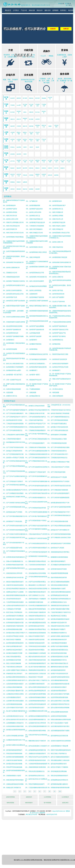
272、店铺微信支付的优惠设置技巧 (36, 754)
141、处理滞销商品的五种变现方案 (58, 595)
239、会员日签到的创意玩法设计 (35, 708)
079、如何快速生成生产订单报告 (13, 512)
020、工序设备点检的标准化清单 (35, 427)
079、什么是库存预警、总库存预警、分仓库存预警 (14, 312)
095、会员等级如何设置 (33, 333)
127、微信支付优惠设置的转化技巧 (13, 582)
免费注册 (66, 29)
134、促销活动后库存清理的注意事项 (36, 589)
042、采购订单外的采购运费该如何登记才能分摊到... (60, 252)
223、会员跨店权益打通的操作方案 (13, 691)
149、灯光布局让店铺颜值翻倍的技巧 (36, 606)
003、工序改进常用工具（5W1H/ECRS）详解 (59, 406)
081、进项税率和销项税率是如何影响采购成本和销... (60, 312)
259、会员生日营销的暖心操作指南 (13, 736)
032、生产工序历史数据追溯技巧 (35, 443)
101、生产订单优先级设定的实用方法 (36, 544)
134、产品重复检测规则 (33, 389)
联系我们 (63, 10)
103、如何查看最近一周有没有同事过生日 (14, 344)
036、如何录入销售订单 (56, 242)
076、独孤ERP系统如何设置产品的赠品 (14, 307)
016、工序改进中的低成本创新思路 (13, 424)
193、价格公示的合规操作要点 (12, 657)
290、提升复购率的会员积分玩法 (35, 776)
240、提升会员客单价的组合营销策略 (58, 708)
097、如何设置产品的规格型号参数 (13, 336)
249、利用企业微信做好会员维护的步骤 (59, 720)
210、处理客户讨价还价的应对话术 (58, 674)
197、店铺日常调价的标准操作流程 (36, 660)
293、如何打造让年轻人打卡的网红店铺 (36, 780)
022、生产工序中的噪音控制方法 (13, 430)
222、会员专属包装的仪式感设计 (57, 687)
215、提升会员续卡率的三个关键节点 (36, 680)
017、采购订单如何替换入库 (34, 219)
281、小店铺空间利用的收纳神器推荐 (36, 764)
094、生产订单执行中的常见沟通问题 (14, 534)
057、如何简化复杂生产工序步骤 (57, 477)
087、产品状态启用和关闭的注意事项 (60, 322)
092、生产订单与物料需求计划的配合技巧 (36, 530)
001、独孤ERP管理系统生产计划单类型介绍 (14, 201)
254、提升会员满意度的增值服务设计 (36, 726)
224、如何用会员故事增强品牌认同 (36, 691)
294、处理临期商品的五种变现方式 (58, 780)
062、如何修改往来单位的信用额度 (36, 286)
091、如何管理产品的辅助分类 (12, 330)
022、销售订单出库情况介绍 (11, 226)
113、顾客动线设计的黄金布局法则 (35, 561)
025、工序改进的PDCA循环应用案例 (14, 435)
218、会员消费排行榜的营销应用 (35, 684)
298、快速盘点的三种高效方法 (12, 788)
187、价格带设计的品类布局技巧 (13, 650)
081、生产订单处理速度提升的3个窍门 (59, 512)
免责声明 (42, 813)
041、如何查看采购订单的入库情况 (36, 252)
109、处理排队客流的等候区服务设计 (14, 557)
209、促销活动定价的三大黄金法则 (36, 674)
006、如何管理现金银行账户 (57, 205)
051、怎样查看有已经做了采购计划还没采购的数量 (60, 268)
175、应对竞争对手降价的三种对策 (13, 636)
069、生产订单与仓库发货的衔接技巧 (58, 493)
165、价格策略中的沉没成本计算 (57, 623)
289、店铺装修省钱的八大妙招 (12, 776)
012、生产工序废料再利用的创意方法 (58, 417)
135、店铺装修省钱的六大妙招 (56, 589)
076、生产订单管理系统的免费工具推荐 (14, 508)
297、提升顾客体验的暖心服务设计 (58, 784)
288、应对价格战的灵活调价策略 (57, 771)
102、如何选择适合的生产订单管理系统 (59, 544)
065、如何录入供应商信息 (34, 290)
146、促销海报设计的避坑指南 (34, 602)
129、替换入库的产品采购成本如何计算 (60, 380)
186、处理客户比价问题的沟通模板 (58, 646)
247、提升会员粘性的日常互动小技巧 (14, 720)
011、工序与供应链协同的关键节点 (35, 417)
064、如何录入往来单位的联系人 (13, 290)
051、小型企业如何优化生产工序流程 (58, 467)
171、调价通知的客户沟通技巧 (56, 629)
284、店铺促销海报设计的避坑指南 (36, 767)
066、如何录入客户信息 (56, 290)
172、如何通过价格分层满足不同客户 (14, 633)
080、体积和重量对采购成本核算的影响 (37, 312)
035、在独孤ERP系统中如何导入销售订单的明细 (37, 242)
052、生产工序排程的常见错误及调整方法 (14, 472)
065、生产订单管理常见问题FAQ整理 (36, 490)
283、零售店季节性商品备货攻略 (13, 767)
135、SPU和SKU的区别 (56, 389)
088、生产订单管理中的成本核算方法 (14, 526)
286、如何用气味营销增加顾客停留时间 (14, 771)
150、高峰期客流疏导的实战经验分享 (58, 606)
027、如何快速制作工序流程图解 (57, 435)
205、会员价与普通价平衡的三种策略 (14, 670)
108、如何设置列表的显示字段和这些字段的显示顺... (60, 349)
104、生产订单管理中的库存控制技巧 (36, 548)
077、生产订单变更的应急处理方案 (36, 508)
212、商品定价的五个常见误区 (34, 677)
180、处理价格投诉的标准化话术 (57, 640)
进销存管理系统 (10, 797)
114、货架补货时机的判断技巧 (56, 561)
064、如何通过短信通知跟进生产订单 (14, 490)
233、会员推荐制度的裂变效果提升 (36, 701)
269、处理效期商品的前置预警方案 (36, 750)
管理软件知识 (10, 401)
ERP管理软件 (65, 797)
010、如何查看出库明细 (10, 212)
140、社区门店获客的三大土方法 (35, 595)
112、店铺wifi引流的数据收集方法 (13, 561)
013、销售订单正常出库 (10, 216)
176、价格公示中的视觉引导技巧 (35, 636)
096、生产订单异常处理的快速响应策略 (59, 534)
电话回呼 (71, 10)
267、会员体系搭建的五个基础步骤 (58, 746)
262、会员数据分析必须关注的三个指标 (14, 741)
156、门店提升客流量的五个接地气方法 (59, 612)
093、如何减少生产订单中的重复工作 (58, 530)
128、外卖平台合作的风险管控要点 (36, 582)
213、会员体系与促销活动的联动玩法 (58, 677)
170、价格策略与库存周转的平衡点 (36, 629)
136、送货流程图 (8, 393)
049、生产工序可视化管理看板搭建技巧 (14, 467)
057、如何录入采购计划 (56, 277)
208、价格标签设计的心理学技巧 (13, 674)
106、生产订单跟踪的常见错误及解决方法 (14, 552)
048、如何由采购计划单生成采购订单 (60, 262)
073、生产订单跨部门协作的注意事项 (14, 503)
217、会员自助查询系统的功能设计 (13, 684)
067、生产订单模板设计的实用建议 (13, 493)
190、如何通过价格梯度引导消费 (13, 653)
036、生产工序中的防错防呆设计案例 (58, 447)
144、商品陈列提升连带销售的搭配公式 (59, 599)
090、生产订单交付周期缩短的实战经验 (59, 526)
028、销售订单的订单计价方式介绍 (13, 233)
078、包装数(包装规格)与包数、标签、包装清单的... (60, 307)
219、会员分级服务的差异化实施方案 (58, 684)
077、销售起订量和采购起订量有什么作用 (37, 307)
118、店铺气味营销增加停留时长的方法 (14, 569)
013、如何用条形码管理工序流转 (13, 420)
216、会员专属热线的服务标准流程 (58, 680)
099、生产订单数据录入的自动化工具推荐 (59, 538)
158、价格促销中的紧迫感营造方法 (36, 616)
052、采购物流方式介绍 (10, 273)
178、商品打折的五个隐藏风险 (12, 640)
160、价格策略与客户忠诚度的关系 (13, 619)
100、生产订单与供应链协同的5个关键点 (14, 544)
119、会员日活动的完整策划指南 (35, 569)
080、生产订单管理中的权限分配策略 (36, 512)
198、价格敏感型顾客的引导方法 (57, 660)
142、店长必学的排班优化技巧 (12, 599)
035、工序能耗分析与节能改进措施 (36, 447)
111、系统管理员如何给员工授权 (59, 354)
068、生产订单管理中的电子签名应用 (36, 493)
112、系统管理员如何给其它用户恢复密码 (14, 359)
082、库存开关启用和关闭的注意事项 (14, 317)
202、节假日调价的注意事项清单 (13, 667)
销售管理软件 (29, 803)
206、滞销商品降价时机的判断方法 (36, 670)
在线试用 (53, 29)
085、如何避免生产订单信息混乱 (13, 521)
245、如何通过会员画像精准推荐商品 (36, 716)
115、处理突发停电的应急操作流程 (13, 565)
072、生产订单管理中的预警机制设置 (58, 498)
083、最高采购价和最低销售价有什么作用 (37, 317)
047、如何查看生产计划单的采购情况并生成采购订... (37, 262)
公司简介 (16, 10)
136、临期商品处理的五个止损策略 (13, 592)
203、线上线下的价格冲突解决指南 (36, 667)
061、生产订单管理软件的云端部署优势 (14, 486)
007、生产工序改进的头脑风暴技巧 (13, 413)
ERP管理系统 (47, 797)
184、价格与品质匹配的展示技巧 (13, 646)
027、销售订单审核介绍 (56, 229)
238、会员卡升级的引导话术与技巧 (13, 708)
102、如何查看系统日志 (56, 340)
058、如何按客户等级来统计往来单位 (14, 281)
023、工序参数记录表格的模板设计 (36, 430)
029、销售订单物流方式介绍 (34, 233)
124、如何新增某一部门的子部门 (13, 375)
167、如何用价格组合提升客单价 (35, 626)
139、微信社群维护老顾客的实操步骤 (14, 595)
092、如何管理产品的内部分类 (35, 330)
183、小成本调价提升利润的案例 (57, 643)
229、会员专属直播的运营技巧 (12, 697)
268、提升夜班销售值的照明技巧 (13, 750)
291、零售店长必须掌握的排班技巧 (58, 776)
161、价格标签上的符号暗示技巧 (35, 619)
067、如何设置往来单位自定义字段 (13, 294)
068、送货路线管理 (32, 294)
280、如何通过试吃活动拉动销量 (13, 764)
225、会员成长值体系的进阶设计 (57, 691)
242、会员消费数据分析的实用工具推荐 (36, 712)
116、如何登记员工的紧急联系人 (36, 364)
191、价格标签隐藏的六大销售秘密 (36, 653)
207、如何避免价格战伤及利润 (56, 670)
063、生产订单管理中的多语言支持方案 (59, 486)
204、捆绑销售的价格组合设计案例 (58, 667)
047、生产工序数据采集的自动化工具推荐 (36, 462)
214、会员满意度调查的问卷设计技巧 (14, 680)
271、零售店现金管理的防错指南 (13, 754)
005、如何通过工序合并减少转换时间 (36, 410)
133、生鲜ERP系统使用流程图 (12, 389)
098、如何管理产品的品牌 (34, 336)
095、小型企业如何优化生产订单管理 (36, 534)
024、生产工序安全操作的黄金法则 (58, 430)
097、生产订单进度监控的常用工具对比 (14, 538)
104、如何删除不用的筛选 (34, 344)
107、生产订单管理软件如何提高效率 (36, 552)
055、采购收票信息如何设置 (11, 277)
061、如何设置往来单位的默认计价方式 (14, 286)
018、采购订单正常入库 (56, 219)
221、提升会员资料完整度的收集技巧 (36, 687)
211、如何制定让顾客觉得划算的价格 (14, 677)
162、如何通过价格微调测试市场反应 (58, 619)
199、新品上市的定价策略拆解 (12, 663)
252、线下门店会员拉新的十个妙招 (58, 723)
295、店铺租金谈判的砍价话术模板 (13, 784)
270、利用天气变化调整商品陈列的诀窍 (59, 750)
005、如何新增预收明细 (33, 205)
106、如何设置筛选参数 (10, 349)
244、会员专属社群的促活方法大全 (13, 716)
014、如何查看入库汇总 (33, 216)
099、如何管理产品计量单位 (57, 336)
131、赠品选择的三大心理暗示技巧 (36, 585)
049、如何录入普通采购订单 (11, 268)
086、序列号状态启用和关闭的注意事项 (37, 322)
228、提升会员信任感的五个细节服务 (58, 694)
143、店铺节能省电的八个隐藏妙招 (36, 599)
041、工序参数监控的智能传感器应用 (36, 454)
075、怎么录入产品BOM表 (57, 302)
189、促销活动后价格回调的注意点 (58, 650)
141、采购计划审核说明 (56, 396)
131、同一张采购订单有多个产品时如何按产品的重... (37, 385)
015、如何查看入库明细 (56, 216)
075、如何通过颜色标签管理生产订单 (58, 503)
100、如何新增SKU (9, 340)
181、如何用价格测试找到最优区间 (13, 643)
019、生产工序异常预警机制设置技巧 (14, 427)
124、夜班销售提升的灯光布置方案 (13, 578)
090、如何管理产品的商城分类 (58, 326)
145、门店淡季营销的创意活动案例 (13, 602)
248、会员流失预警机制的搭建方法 (36, 720)
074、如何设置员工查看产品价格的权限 (37, 302)
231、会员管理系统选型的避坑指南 (58, 697)
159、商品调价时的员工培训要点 (57, 616)
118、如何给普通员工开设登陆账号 (13, 367)
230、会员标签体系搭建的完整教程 (36, 697)
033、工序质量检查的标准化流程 (57, 443)
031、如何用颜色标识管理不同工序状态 (14, 443)
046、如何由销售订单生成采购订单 (13, 262)
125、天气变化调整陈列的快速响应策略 (36, 578)
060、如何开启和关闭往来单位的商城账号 (60, 281)
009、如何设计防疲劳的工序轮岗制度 (58, 413)
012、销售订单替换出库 (56, 212)
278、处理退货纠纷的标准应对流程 (36, 760)
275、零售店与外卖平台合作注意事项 (36, 757)
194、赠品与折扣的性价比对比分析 (36, 657)
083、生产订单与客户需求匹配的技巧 (36, 516)
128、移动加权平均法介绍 (34, 380)
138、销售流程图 (54, 393)
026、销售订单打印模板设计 (34, 229)
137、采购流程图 (31, 393)
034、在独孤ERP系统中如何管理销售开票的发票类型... (14, 242)
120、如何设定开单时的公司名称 (59, 367)
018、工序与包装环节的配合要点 (57, 424)
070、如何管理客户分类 (10, 297)
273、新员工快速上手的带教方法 (57, 754)
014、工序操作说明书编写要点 (34, 420)
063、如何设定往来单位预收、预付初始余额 (60, 286)
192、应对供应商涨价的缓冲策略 (57, 653)
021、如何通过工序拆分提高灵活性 (58, 427)
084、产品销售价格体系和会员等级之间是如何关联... (60, 317)
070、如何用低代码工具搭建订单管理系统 (14, 498)
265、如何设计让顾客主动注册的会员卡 (14, 746)
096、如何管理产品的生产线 (57, 333)
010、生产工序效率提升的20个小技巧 (14, 417)
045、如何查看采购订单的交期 (58, 257)
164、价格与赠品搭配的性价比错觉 (36, 623)
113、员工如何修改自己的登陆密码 (36, 359)
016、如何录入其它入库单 (11, 219)
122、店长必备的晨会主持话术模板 (36, 573)
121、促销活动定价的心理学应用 (13, 573)
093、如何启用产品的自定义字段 (59, 330)
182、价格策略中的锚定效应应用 (35, 643)
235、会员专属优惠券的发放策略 (13, 704)
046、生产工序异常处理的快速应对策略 (14, 462)
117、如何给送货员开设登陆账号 (59, 364)
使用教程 (55, 10)
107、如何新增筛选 (32, 349)
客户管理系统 (47, 803)
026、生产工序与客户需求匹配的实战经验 (36, 435)
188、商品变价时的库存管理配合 (35, 650)
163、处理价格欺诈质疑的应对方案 (13, 623)
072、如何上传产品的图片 (57, 297)
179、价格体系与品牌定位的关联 (35, 640)
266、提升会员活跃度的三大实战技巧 (36, 746)
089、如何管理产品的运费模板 (35, 326)
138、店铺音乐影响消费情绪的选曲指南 (59, 592)
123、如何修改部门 (55, 370)
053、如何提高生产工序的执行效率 (36, 472)
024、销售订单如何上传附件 (57, 226)
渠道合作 (40, 10)
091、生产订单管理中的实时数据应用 (14, 530)
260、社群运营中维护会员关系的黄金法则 (36, 736)
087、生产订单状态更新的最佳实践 (58, 521)
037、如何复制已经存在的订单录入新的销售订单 (14, 247)
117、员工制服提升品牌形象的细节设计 (59, 565)
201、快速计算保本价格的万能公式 (58, 663)
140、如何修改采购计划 (33, 396)
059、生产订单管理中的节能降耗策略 (36, 481)
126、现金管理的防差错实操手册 (57, 578)
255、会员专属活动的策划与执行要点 (58, 726)
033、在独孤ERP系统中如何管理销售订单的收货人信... (60, 237)
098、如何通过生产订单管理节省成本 (36, 538)
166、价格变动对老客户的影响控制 (13, 626)
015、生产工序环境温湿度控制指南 (58, 420)
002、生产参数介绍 (32, 201)
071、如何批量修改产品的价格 (35, 297)
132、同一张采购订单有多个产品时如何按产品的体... (60, 385)
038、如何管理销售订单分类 (34, 247)
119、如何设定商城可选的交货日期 (36, 367)
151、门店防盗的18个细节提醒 (12, 609)
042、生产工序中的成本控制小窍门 (58, 454)
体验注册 (32, 10)
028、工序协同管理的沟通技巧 (12, 439)
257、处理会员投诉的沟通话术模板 (36, 731)
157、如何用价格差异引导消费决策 (13, 616)
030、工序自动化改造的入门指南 (57, 439)
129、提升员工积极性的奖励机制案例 (58, 582)
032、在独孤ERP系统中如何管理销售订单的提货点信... (37, 237)
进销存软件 (29, 797)
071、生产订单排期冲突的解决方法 (36, 498)
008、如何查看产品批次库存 (34, 209)
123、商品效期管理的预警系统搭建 (58, 573)
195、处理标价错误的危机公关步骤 (58, 657)
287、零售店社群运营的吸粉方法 (35, 771)
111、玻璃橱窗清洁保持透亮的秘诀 (58, 557)
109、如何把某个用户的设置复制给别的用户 (14, 354)
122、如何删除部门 (32, 370)
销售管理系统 (10, 803)
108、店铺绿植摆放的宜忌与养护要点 (58, 552)
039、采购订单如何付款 (56, 247)
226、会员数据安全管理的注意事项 (13, 694)
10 (60, 791)
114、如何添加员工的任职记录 (58, 359)
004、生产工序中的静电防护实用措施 (14, 410)
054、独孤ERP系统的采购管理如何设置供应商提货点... (60, 273)
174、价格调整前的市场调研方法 (57, 633)
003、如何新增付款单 (55, 201)
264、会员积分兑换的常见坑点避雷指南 (59, 741)
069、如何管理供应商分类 (57, 294)
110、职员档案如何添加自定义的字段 (37, 354)
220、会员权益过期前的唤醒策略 (13, 687)
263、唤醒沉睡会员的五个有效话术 (36, 741)
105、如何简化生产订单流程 (56, 548)
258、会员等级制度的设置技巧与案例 (58, 731)
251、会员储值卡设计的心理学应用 (36, 723)
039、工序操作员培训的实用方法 (57, 451)
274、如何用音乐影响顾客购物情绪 (13, 757)
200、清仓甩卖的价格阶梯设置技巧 (36, 663)
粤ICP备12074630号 (32, 814)
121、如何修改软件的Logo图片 (12, 370)
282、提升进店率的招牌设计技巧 (57, 764)
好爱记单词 (65, 803)
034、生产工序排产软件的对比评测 (13, 447)
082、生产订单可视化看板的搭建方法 (14, 516)
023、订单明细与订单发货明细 (35, 226)
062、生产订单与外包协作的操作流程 (36, 486)
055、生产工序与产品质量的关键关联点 (14, 477)
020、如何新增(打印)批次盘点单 (35, 222)
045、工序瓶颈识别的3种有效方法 (57, 458)
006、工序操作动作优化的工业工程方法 (59, 410)
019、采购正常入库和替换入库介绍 (13, 222)
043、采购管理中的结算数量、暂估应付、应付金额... (14, 257)
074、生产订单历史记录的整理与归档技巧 (36, 503)
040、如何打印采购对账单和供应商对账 (14, 252)
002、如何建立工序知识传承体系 (35, 406)
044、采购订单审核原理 (33, 257)
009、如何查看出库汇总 (56, 209)
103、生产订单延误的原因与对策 (13, 548)
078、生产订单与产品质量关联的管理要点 (59, 508)
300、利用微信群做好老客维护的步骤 (58, 788)
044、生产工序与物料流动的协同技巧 (36, 458)
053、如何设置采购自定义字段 (35, 273)
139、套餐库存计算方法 (10, 396)
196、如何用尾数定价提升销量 (12, 660)
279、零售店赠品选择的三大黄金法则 (58, 760)
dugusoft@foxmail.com (59, 811)
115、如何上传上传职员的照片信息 (13, 364)
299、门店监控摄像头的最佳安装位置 (36, 788)
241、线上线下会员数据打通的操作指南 (14, 712)
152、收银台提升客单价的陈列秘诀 (36, 609)
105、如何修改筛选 (55, 344)
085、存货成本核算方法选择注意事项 (14, 322)
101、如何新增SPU (32, 340)
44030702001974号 (52, 814)
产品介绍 (24, 10)
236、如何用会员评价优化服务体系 (36, 704)
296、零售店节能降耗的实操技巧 (35, 784)
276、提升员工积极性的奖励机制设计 (58, 757)
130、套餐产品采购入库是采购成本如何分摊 (14, 385)
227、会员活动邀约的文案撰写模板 (36, 694)
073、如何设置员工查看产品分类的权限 (14, 302)
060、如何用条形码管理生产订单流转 (58, 481)
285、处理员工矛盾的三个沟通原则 (58, 767)
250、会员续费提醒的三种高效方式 (13, 723)
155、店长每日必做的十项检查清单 (36, 612)
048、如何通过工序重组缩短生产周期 (58, 462)
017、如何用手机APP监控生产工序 (35, 424)
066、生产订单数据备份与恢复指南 (58, 490)
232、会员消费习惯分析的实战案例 (13, 701)
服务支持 (48, 10)
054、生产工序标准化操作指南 (56, 472)
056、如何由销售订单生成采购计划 (36, 277)
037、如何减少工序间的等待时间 (13, 451)
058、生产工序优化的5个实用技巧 (13, 481)
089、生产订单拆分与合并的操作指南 (36, 526)
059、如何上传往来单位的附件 (35, 281)
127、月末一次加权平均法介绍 (12, 380)
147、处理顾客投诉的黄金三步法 (57, 602)
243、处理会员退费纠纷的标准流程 (58, 712)
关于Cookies (36, 813)
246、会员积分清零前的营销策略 (57, 716)
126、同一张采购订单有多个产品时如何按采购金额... (60, 375)
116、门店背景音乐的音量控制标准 (35, 565)
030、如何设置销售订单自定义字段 (59, 233)
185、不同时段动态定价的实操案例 (36, 646)
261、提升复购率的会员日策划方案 (58, 736)
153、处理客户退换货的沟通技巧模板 (58, 609)
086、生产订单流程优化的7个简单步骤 (36, 521)
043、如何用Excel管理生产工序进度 (13, 458)
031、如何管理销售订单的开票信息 (13, 237)
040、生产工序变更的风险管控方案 (13, 454)
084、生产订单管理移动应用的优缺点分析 (59, 516)
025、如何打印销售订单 (10, 229)
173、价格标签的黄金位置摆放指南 (36, 633)
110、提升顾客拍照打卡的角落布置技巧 (36, 557)
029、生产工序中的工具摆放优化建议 (36, 439)
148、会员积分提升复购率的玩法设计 (14, 606)
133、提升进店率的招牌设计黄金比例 (14, 589)
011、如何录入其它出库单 (34, 212)
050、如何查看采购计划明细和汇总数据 (37, 268)
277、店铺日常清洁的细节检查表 (13, 760)
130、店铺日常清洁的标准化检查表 (13, 585)
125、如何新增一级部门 (33, 375)
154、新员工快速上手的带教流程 (13, 612)
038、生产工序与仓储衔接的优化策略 (36, 451)
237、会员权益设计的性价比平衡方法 (58, 704)
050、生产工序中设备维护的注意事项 (36, 467)
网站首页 (8, 10)
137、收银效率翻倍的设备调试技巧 (36, 592)
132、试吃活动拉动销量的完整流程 (58, 585)
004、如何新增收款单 (9, 205)
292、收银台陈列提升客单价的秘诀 (13, 780)
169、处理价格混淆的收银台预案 (13, 629)
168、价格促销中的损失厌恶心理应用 (58, 626)
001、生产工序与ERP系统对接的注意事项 (14, 406)
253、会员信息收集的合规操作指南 (13, 726)
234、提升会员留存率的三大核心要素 (58, 701)
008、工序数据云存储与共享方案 (35, 413)
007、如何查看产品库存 (10, 209)
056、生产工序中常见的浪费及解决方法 (36, 477)
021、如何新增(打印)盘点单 (57, 222)
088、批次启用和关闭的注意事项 (13, 326)
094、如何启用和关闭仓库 (11, 333)
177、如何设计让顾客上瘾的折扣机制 (58, 636)
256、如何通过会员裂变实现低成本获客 (14, 731)
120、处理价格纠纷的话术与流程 (57, 569)
